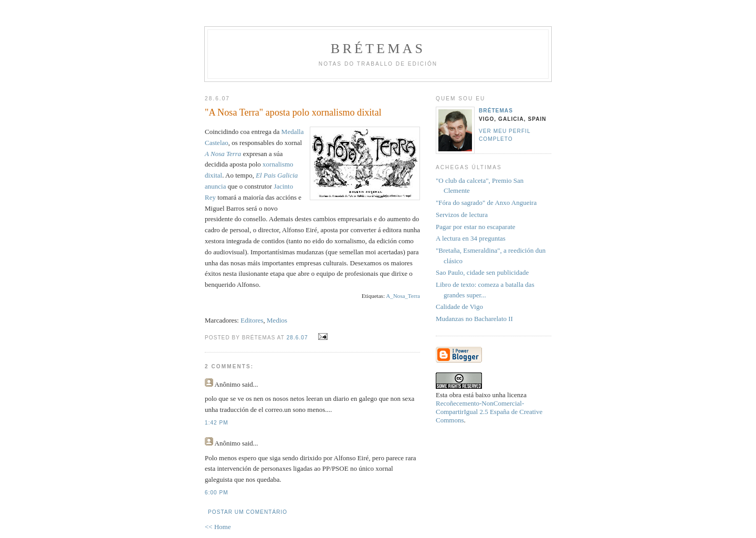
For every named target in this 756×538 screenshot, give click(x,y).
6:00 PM (217, 493)
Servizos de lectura (462, 215)
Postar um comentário (248, 512)
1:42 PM (217, 423)
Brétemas (378, 49)
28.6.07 (297, 338)
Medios (277, 320)
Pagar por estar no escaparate (476, 227)
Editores (252, 320)
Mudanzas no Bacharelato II (474, 319)
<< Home (218, 527)
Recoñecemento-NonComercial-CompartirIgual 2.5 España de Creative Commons (489, 412)
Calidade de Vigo (459, 307)
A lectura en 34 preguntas (471, 238)
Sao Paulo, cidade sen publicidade (482, 272)
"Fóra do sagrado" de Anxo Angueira (486, 203)
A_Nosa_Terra (403, 296)
